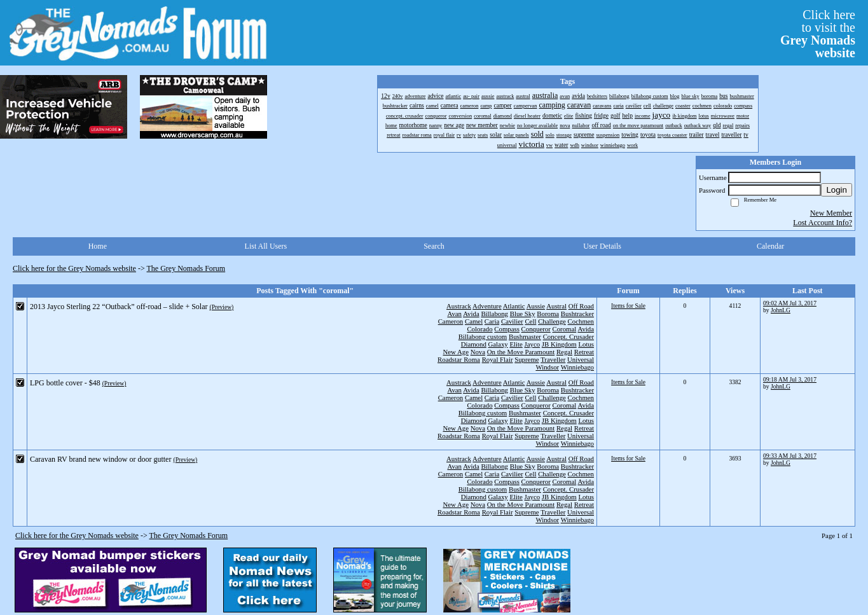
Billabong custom (483, 336)
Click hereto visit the (818, 34)
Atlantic (514, 306)
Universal (581, 359)
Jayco (533, 344)
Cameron (451, 321)
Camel (474, 321)
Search (434, 246)
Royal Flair (498, 359)
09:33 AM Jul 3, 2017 (790, 456)
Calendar (770, 246)
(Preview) (221, 307)
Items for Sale (628, 306)
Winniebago (577, 367)
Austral (556, 306)
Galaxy (498, 344)
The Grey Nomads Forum (186, 268)
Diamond (474, 344)
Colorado (479, 329)
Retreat (584, 352)
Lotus (586, 344)
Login (837, 190)
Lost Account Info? (823, 223)
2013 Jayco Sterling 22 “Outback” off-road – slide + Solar (119, 307)
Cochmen (581, 321)
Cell (530, 321)
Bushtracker (577, 314)
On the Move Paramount (521, 352)
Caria (492, 321)
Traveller (553, 359)
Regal (564, 352)
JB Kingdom (559, 344)
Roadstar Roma (459, 359)
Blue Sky (523, 314)
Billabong (494, 314)
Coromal (565, 329)
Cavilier (512, 321)
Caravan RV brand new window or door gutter (100, 459)
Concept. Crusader (568, 336)
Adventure (487, 306)
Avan (454, 314)
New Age (455, 352)
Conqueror (536, 329)
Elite (516, 344)
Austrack (459, 306)
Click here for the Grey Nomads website (74, 268)
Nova (478, 352)
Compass (507, 329)
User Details (602, 246)
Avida (471, 314)
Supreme (527, 359)
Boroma (548, 314)
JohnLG (781, 310)
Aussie (536, 306)
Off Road (581, 306)
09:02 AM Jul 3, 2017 (790, 303)
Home (98, 246)
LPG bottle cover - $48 (65, 383)
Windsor (547, 367)
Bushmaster (525, 336)
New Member (831, 213)
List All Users (266, 246)
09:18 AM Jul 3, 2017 (790, 379)
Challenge (552, 321)
